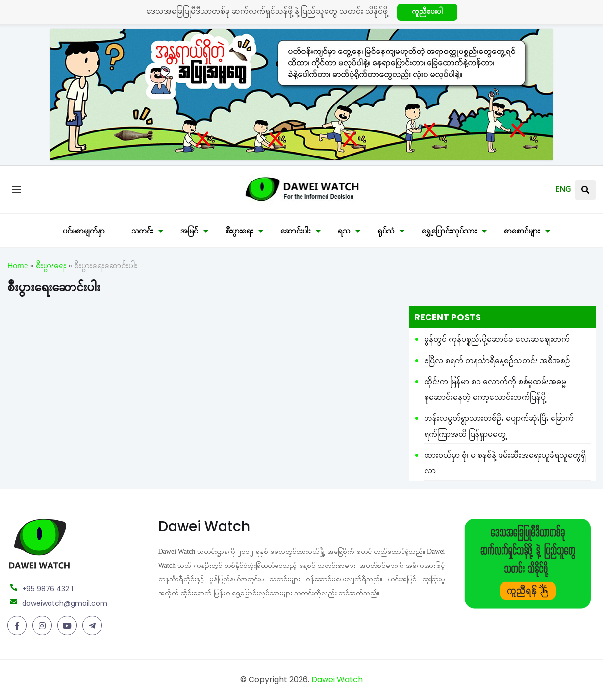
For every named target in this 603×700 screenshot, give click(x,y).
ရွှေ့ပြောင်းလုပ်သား (449, 233)
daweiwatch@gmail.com (65, 603)
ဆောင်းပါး (295, 233)
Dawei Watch (337, 680)
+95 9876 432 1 (48, 589)
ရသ (344, 233)
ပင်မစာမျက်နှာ (84, 233)
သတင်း (142, 233)
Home (18, 267)
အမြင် (189, 233)
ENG (563, 191)
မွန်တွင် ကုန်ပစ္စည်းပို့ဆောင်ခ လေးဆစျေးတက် (497, 341)
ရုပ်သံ (386, 233)
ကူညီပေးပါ (427, 13)
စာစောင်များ (522, 233)
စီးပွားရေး (239, 233)
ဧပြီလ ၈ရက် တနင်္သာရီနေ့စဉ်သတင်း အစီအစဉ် (497, 362)
